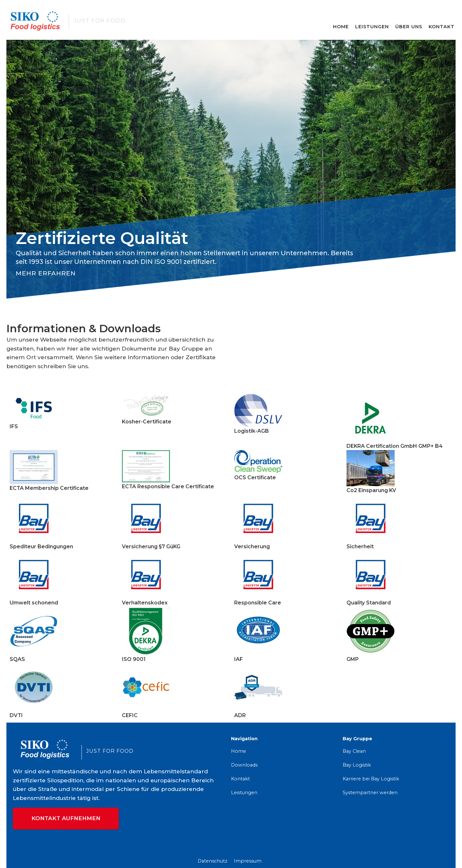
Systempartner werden (370, 793)
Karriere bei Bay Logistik (371, 779)
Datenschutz (213, 861)
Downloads (244, 765)
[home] (103, 21)
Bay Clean (354, 751)
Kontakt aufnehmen (66, 818)
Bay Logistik (357, 765)
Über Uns (409, 27)
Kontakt (442, 27)
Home (341, 27)
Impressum (248, 861)
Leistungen (372, 27)
